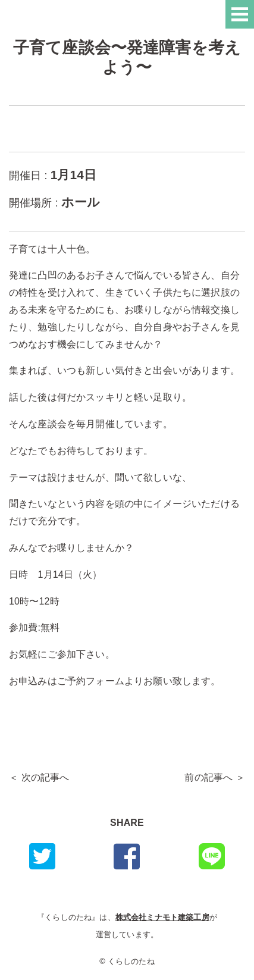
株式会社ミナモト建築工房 (162, 917)
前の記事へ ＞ (215, 777)
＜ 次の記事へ (39, 777)
